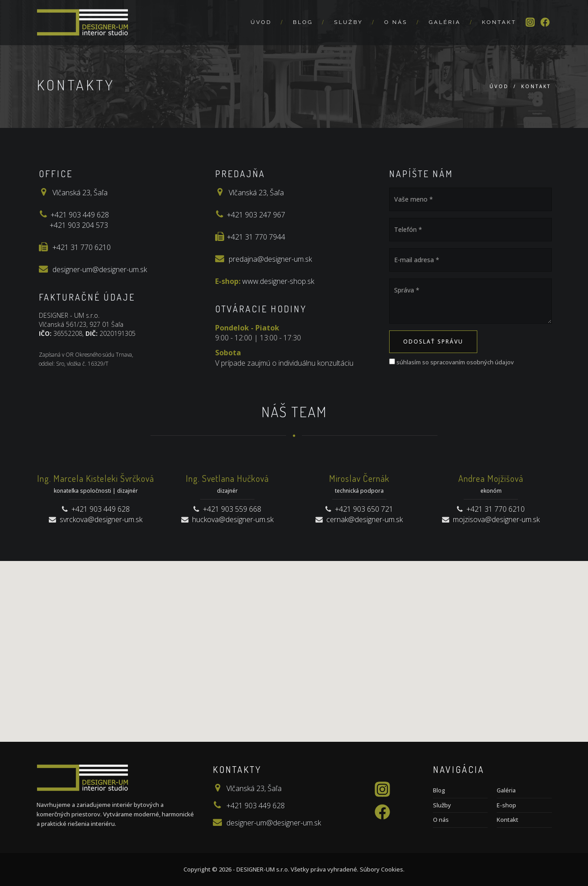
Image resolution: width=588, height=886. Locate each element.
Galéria (445, 22)
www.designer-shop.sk (278, 281)
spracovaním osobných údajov (472, 362)
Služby (348, 22)
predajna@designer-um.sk (270, 259)
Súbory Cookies (381, 869)
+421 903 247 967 (256, 215)
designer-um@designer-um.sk (100, 269)
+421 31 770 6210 (82, 247)
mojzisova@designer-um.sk (496, 519)
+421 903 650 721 (364, 509)
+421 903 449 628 (80, 215)
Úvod (261, 22)
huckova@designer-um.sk (233, 519)
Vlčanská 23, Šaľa (80, 193)
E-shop (506, 805)
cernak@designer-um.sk (365, 519)
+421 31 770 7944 (256, 237)
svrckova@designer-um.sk (101, 519)
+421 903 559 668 (232, 509)
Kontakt (499, 22)
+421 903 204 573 (79, 225)
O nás (396, 22)
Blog (303, 22)
